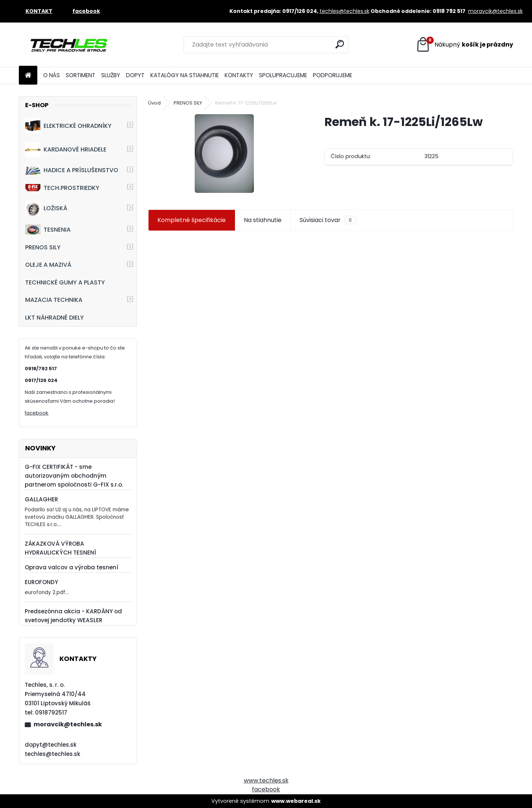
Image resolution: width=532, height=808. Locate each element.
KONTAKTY (239, 75)
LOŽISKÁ (46, 208)
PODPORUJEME (332, 75)
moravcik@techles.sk (495, 11)
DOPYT (135, 75)
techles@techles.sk (345, 11)
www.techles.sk (266, 780)
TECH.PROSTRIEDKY (62, 188)
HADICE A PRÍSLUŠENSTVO (72, 170)
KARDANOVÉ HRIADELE (66, 150)
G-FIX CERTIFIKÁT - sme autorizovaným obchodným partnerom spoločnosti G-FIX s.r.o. (74, 476)
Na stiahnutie (263, 220)
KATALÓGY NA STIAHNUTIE (185, 75)
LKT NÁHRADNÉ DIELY (54, 318)
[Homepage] (28, 76)
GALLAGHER (41, 499)
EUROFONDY (41, 582)
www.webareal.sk (296, 801)
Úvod (154, 103)
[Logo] (70, 45)
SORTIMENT (81, 75)
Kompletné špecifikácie (192, 220)
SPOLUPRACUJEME (283, 75)
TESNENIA (48, 229)
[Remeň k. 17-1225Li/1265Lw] (224, 154)
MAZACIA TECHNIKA (54, 300)
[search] (340, 44)
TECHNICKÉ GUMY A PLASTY (65, 282)
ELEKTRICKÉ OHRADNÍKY (68, 126)
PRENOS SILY (43, 247)
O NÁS (52, 75)
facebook (37, 413)
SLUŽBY (111, 75)
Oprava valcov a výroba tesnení (71, 567)
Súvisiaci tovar (328, 220)
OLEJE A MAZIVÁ (48, 265)
